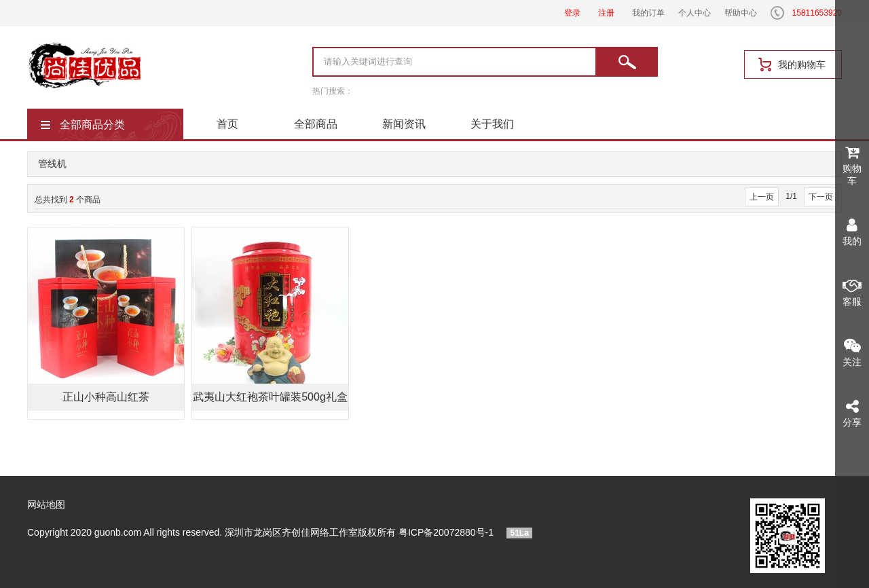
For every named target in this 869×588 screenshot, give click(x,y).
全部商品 (316, 124)
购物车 (852, 165)
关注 (852, 353)
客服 (852, 292)
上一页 (762, 197)
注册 (606, 13)
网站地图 (46, 504)
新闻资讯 (404, 124)
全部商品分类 (92, 125)
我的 (852, 232)
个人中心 (695, 13)
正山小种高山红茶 (106, 397)
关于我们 (492, 124)
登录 (572, 13)
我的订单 (648, 13)
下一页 (821, 197)
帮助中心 (741, 13)
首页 (227, 124)
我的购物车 (802, 65)
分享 (852, 413)
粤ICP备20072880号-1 (446, 532)
